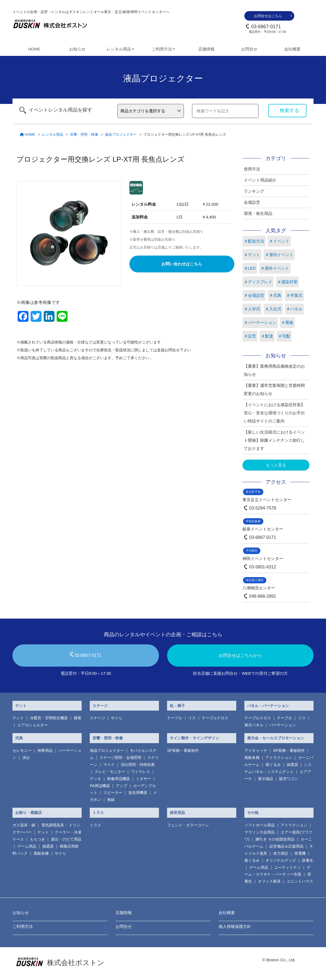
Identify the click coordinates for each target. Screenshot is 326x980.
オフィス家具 (269, 881)
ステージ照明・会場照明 (120, 758)
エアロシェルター (33, 725)
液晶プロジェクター (107, 750)
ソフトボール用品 (260, 825)
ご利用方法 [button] (162, 49)
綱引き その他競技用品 (275, 839)
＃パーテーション (260, 322)
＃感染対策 (287, 282)
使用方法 (252, 169)
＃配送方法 (254, 241)
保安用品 (177, 813)
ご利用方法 (23, 926)
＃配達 (267, 336)
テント (21, 706)
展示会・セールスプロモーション (276, 738)
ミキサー (143, 779)
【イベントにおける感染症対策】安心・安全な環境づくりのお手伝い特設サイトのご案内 (274, 413)
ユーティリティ (287, 867)
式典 (19, 738)
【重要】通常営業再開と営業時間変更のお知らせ (274, 389)
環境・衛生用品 (258, 213)
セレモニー (22, 750)
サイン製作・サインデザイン (194, 738)
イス (192, 718)
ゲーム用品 (27, 846)
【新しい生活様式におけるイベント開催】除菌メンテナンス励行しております (274, 440)
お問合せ (249, 49)
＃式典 (275, 295)
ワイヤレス (140, 772)
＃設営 (250, 336)
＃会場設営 (254, 295)
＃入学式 (252, 309)
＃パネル (294, 309)
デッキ (95, 779)
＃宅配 (284, 336)
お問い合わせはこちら (182, 264)
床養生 (308, 860)
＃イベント (279, 241)
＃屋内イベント (279, 255)
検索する (289, 110)
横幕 (78, 718)
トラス (98, 813)
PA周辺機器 (100, 786)
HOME (34, 49)
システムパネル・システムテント (278, 768)
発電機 (300, 853)
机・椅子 (177, 706)
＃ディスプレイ (258, 282)
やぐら (117, 718)
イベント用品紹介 (260, 180)
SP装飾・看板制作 (183, 750)
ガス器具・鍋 (24, 825)
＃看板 (287, 322)
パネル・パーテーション (268, 706)
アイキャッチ (256, 750)
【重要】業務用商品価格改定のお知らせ (274, 370)
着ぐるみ (273, 765)
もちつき (37, 839)
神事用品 (45, 750)
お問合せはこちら (268, 16)
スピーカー (113, 793)
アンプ (122, 786)
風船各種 (252, 758)
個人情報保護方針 (235, 926)
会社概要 (292, 49)
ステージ (100, 706)
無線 (111, 800)
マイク (109, 765)
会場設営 (252, 202)
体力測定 (281, 853)
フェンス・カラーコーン (188, 825)
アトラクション (279, 758)
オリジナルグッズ (281, 860)
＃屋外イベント (275, 268)
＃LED (250, 268)
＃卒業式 (294, 295)
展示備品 (266, 779)
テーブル (175, 718)
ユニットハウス (300, 881)
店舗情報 (206, 49)
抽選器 (292, 765)
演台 (26, 758)
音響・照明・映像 (108, 738)
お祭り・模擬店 (28, 813)
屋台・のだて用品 (66, 839)
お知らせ (77, 49)
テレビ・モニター (110, 772)
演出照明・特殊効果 (138, 765)
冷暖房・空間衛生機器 (49, 718)
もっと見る (276, 465)
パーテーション (283, 725)
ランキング (254, 191)
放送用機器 (138, 793)
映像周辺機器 (119, 779)
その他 (253, 813)
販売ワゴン (289, 779)
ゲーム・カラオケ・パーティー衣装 (277, 871)
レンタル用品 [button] (119, 49)
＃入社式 (273, 309)
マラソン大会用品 (260, 832)
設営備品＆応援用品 (286, 846)
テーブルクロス (215, 718)
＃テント (252, 255)
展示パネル (254, 725)
